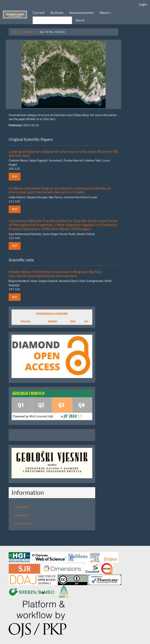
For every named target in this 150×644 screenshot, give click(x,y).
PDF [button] (15, 176)
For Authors (22, 515)
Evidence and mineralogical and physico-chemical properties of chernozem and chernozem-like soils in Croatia (60, 190)
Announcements (82, 13)
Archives (57, 13)
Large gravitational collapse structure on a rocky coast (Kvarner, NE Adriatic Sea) (63, 153)
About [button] (106, 13)
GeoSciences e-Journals (52, 313)
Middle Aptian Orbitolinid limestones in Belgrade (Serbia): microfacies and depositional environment (55, 274)
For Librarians (23, 523)
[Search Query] (52, 20)
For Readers (22, 507)
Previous (25, 321)
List (86, 321)
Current (39, 13)
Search (80, 20)
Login (143, 4)
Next (73, 321)
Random (52, 321)
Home (15, 32)
